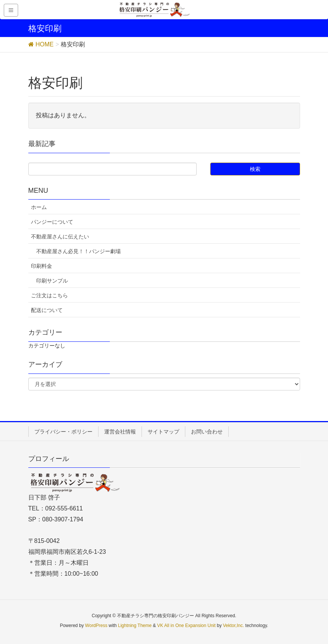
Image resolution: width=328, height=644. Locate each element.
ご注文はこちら (49, 295)
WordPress (96, 626)
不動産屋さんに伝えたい (60, 237)
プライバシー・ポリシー (63, 432)
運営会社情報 (120, 432)
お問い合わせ (207, 432)
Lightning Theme (135, 626)
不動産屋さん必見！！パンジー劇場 (79, 251)
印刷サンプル (52, 281)
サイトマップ (163, 432)
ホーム (39, 207)
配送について (47, 310)
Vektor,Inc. (233, 626)
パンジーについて (52, 222)
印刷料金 (42, 266)
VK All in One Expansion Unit (186, 626)
